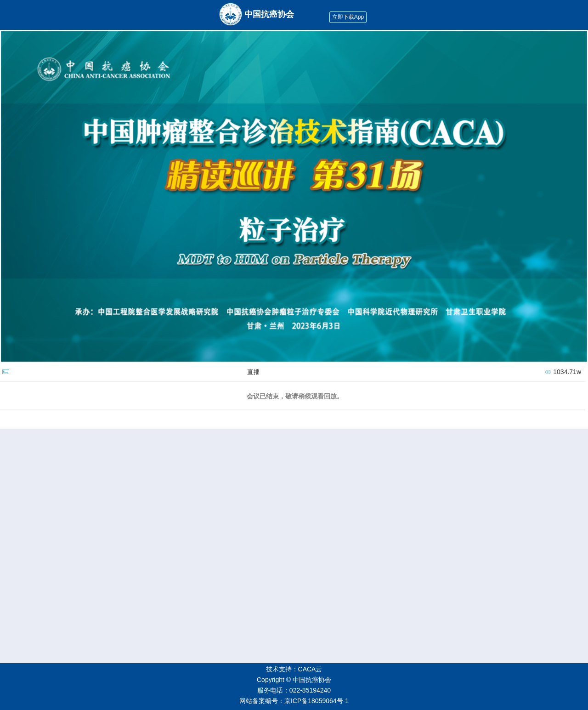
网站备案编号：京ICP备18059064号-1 (294, 701)
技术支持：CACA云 (294, 669)
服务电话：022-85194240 (294, 690)
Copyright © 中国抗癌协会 (294, 680)
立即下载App (348, 17)
